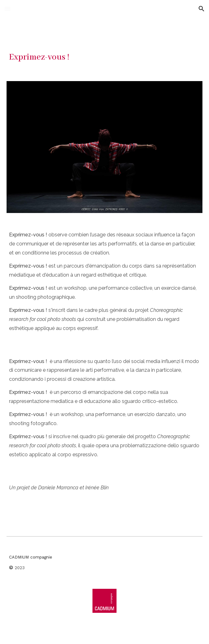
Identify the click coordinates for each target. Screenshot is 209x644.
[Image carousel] (104, 147)
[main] (104, 57)
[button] (7, 9)
